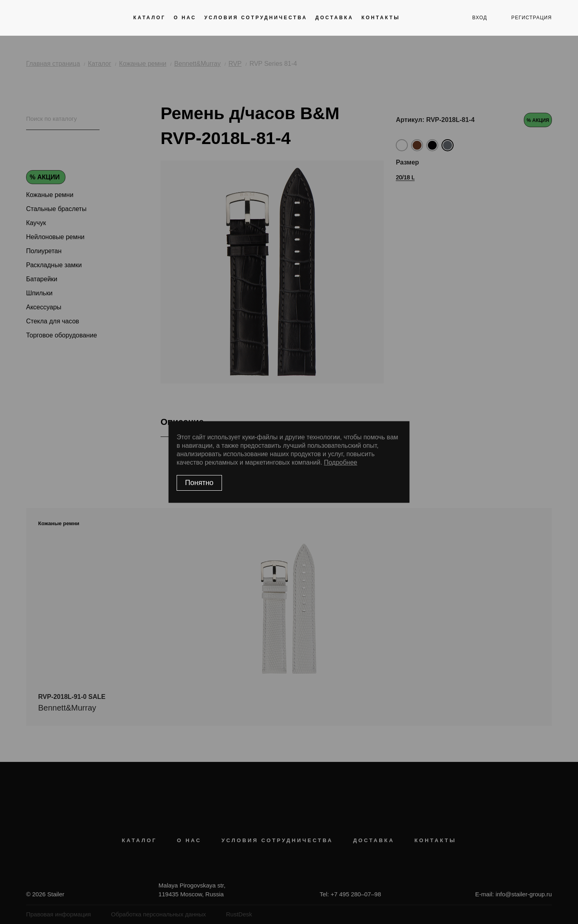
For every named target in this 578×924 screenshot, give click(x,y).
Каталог (150, 18)
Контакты (381, 18)
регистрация (532, 18)
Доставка (334, 18)
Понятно (199, 483)
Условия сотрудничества (256, 18)
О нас (185, 18)
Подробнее (341, 462)
